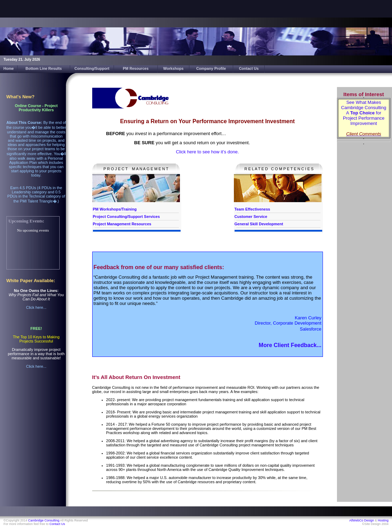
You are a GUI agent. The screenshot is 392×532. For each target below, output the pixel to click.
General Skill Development (259, 224)
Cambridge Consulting (44, 520)
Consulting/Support (92, 68)
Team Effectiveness (252, 209)
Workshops (174, 68)
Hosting (383, 520)
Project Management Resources (122, 224)
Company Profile (211, 68)
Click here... (36, 307)
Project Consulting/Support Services (126, 217)
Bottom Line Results (44, 68)
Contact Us (249, 68)
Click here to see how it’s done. (208, 152)
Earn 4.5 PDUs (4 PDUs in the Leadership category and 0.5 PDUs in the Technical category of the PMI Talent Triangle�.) (36, 194)
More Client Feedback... (290, 345)
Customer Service (251, 217)
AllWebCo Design (361, 520)
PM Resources (136, 68)
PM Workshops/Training (115, 209)
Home (9, 68)
